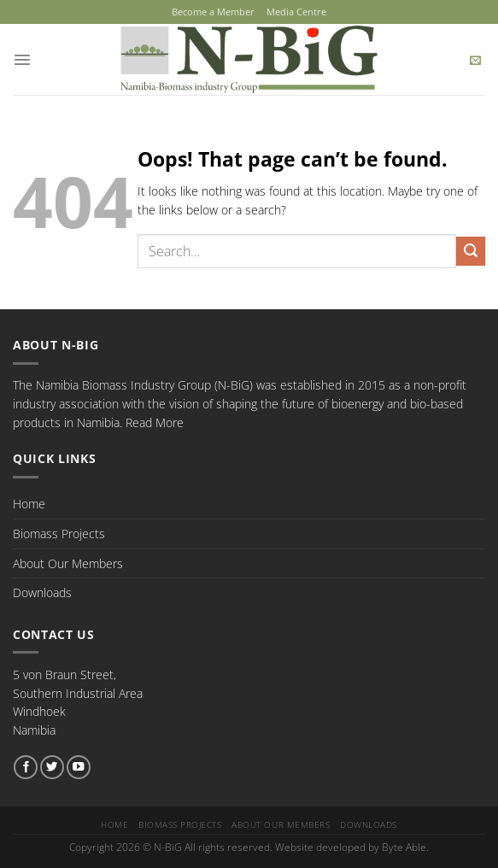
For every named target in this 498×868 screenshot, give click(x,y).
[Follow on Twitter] (52, 767)
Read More (155, 422)
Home (29, 503)
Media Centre (296, 12)
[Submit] (471, 250)
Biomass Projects (59, 533)
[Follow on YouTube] (79, 767)
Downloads (42, 592)
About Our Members (68, 563)
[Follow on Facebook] (26, 767)
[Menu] (22, 59)
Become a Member (213, 12)
